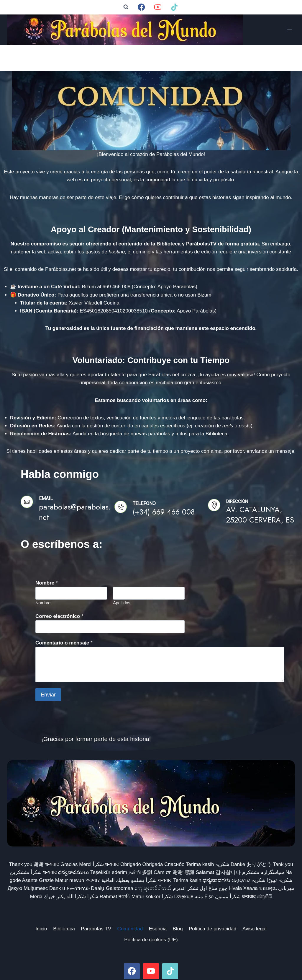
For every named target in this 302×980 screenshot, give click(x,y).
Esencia (158, 903)
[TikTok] (174, 7)
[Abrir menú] (289, 30)
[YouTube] (158, 7)
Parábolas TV (96, 903)
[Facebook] (141, 7)
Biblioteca (64, 903)
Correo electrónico (59, 590)
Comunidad (130, 903)
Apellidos (122, 577)
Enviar (48, 669)
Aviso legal (255, 903)
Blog (178, 903)
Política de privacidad (213, 903)
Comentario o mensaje (64, 617)
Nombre (47, 557)
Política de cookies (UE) (151, 914)
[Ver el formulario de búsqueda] (126, 7)
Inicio (41, 903)
